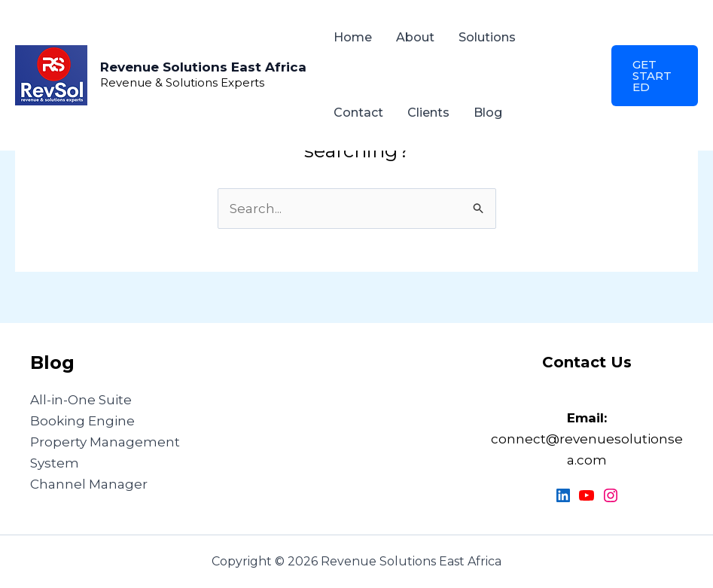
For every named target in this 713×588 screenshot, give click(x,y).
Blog (488, 113)
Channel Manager (89, 484)
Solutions (487, 37)
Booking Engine (82, 421)
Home (353, 37)
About (415, 37)
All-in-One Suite (81, 400)
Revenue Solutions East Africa (203, 67)
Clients (428, 113)
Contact (358, 113)
